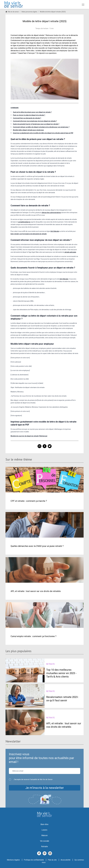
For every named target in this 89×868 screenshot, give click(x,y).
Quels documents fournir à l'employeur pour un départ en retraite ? (36, 124)
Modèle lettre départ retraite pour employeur (28, 130)
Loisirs (44, 830)
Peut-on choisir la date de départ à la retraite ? (29, 115)
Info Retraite (55, 231)
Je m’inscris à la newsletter (45, 788)
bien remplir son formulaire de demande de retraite (29, 234)
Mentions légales (13, 860)
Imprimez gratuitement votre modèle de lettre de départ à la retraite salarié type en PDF (43, 133)
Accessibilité (66, 860)
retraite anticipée (70, 252)
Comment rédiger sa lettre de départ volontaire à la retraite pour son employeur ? (41, 127)
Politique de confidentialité (34, 860)
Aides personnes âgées (29, 12)
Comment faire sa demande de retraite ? (27, 118)
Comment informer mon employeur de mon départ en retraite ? (35, 121)
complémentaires (24, 222)
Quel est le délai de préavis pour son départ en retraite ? (32, 112)
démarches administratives (51, 213)
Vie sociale (45, 841)
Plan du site (52, 860)
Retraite (45, 846)
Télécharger (43, 436)
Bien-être (44, 824)
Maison (45, 835)
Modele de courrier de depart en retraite (25, 436)
